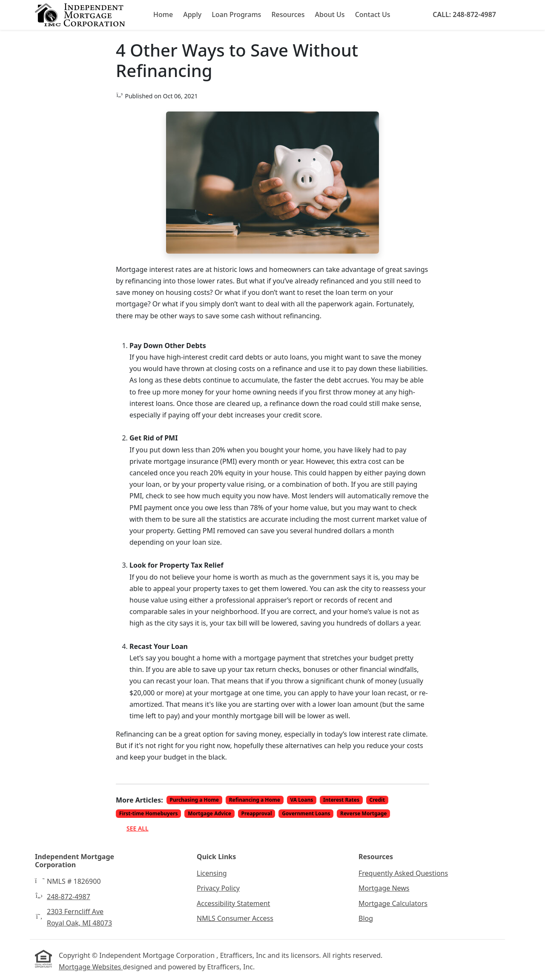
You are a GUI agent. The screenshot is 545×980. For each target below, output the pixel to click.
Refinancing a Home (255, 800)
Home (163, 14)
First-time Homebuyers (149, 813)
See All (138, 828)
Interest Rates (341, 800)
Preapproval (256, 813)
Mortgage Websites (91, 967)
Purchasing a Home (195, 800)
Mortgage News (384, 888)
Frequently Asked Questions (403, 873)
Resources (288, 14)
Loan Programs (236, 14)
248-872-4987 (69, 897)
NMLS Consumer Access (235, 918)
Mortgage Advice (209, 813)
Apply (192, 14)
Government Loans (306, 813)
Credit (377, 800)
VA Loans (301, 800)
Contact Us (373, 14)
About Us (330, 14)
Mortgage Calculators (393, 903)
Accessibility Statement (233, 903)
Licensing (212, 873)
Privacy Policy (218, 888)
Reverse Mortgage (363, 813)
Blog (366, 918)
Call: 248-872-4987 (464, 14)
